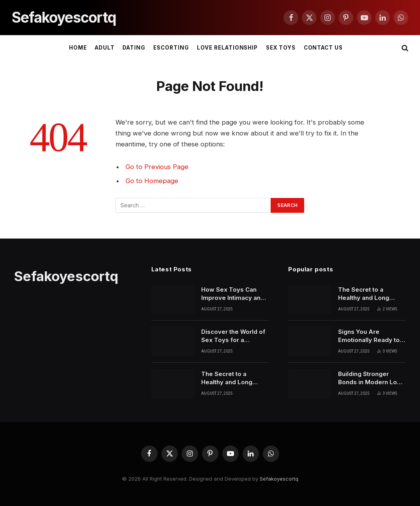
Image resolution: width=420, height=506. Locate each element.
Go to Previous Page (157, 167)
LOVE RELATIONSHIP (227, 48)
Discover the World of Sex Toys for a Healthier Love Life (233, 336)
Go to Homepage (152, 181)
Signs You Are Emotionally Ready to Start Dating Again (369, 336)
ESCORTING (171, 48)
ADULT (105, 48)
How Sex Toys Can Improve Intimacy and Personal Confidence (233, 294)
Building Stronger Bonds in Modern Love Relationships (371, 378)
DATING (134, 48)
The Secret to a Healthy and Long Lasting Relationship (231, 378)
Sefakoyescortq (279, 479)
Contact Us (323, 48)
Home (78, 48)
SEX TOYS (281, 48)
